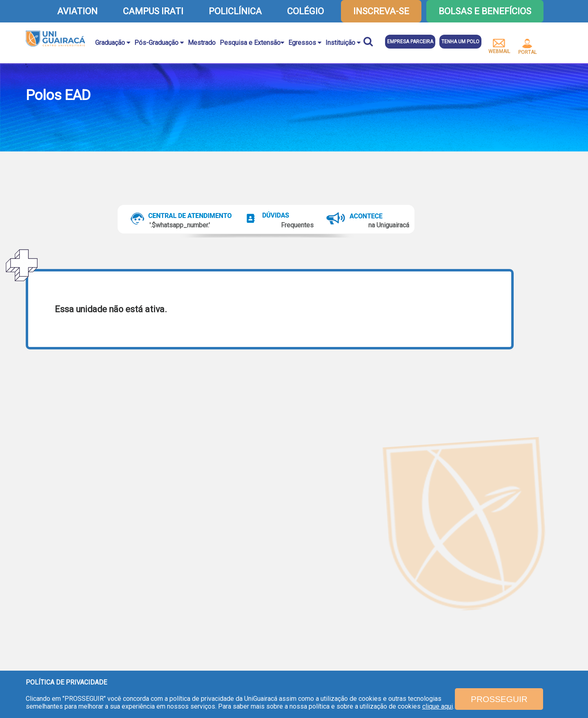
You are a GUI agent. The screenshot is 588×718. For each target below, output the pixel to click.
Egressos (305, 43)
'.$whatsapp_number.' (180, 225)
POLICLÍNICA (235, 11)
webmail (499, 47)
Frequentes (297, 225)
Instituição (343, 43)
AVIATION (77, 11)
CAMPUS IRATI (153, 11)
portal (527, 47)
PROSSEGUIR (499, 699)
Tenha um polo (460, 42)
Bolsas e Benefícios (485, 11)
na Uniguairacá (389, 225)
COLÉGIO (305, 11)
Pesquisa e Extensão (252, 43)
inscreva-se (381, 11)
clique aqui (438, 706)
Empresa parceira (410, 42)
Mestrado (202, 43)
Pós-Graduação (159, 43)
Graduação (113, 43)
